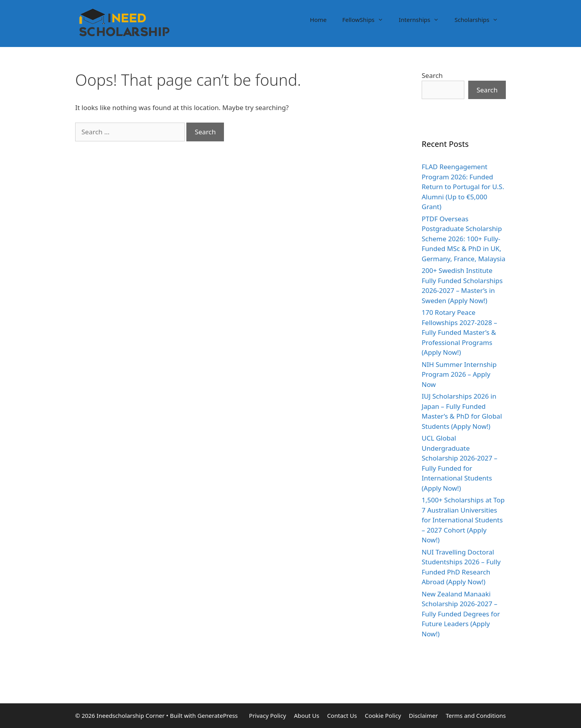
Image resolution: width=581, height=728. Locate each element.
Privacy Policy (268, 715)
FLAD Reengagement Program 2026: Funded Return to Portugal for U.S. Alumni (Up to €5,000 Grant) (463, 187)
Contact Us (342, 715)
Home (318, 20)
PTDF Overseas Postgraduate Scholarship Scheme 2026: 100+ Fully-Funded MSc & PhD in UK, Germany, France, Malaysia (464, 239)
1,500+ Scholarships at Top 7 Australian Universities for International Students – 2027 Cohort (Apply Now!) (463, 520)
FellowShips (366, 20)
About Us (307, 715)
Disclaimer (423, 715)
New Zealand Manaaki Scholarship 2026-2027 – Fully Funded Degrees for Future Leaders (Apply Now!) (461, 614)
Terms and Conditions (476, 715)
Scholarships (480, 20)
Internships (423, 20)
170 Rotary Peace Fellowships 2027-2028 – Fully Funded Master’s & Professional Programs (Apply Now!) (459, 332)
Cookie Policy (383, 715)
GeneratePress (217, 715)
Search (432, 75)
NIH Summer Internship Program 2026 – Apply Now (459, 374)
